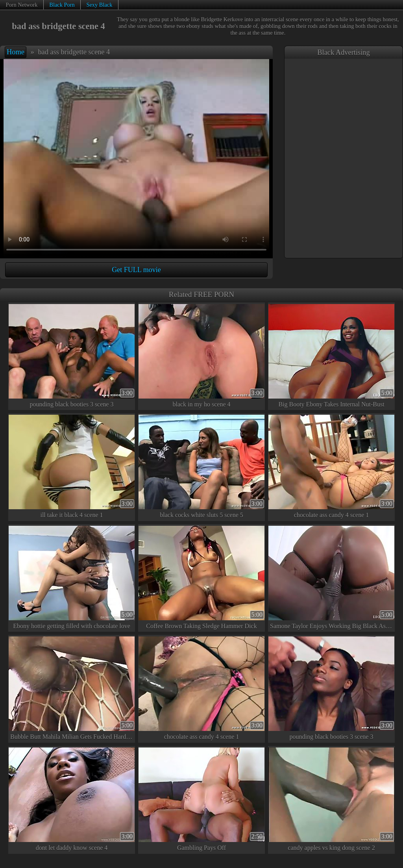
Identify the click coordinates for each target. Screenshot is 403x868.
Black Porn (62, 5)
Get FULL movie (136, 270)
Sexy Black (99, 5)
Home (16, 52)
